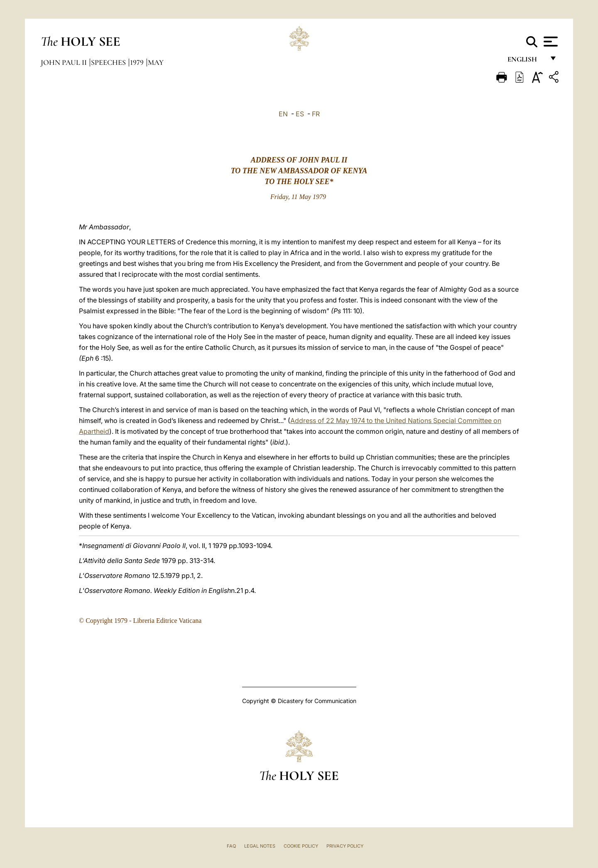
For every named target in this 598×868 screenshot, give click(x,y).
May (156, 62)
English (526, 61)
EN (283, 114)
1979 (138, 62)
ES (300, 114)
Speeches (109, 62)
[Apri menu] (550, 42)
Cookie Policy (301, 846)
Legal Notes (260, 846)
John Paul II (65, 62)
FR (316, 114)
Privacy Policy (345, 846)
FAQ (231, 846)
